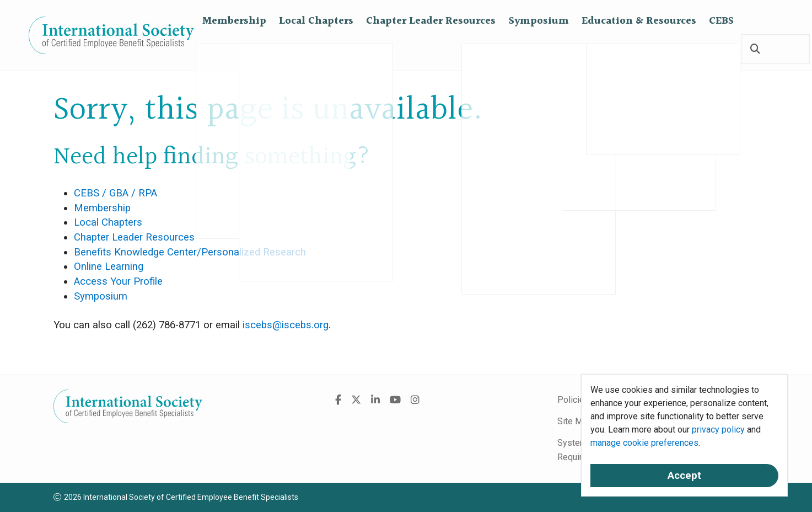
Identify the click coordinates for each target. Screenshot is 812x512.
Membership (234, 49)
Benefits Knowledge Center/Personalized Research (190, 252)
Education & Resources (639, 49)
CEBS (721, 49)
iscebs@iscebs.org (286, 325)
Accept (684, 476)
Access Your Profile (118, 281)
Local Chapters (316, 49)
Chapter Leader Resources (431, 49)
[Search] (755, 50)
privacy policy (718, 430)
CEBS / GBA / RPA (115, 193)
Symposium (539, 49)
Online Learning (109, 266)
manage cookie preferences (644, 443)
